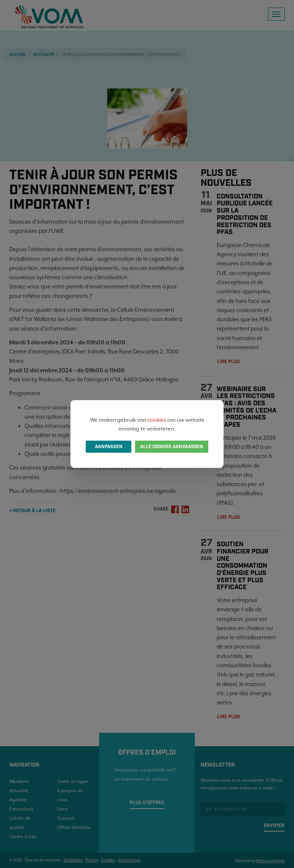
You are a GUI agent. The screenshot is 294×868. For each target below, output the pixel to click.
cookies (157, 420)
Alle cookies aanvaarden (172, 446)
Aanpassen (109, 446)
